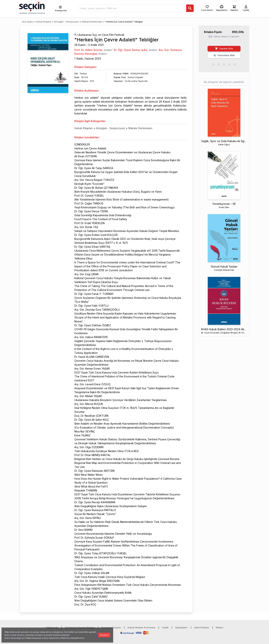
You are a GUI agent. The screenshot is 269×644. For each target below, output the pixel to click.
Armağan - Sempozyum (67, 22)
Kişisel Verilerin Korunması (141, 628)
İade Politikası (202, 628)
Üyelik (165, 628)
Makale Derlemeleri (92, 22)
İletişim (220, 628)
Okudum (104, 635)
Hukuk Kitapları (43, 22)
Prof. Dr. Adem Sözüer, (89, 50)
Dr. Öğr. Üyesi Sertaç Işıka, (131, 50)
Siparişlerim (181, 628)
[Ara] (190, 8)
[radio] (214, 64)
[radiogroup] (224, 64)
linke (28, 638)
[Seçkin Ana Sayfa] (31, 7)
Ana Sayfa (27, 22)
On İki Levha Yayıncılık (136, 81)
